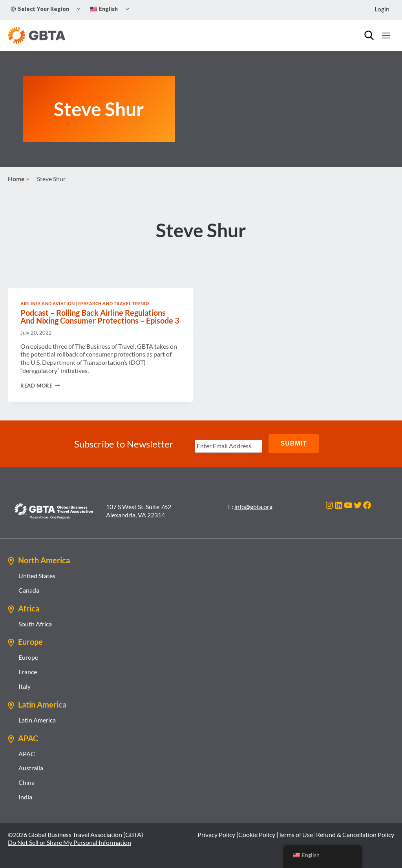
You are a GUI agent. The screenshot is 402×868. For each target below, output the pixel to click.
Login (382, 9)
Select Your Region (40, 9)
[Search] (369, 35)
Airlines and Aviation (48, 304)
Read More (40, 386)
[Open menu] (386, 35)
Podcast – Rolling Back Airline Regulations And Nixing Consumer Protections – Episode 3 (100, 317)
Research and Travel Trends (114, 304)
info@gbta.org (253, 506)
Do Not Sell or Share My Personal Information (69, 842)
